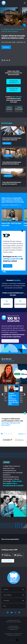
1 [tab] (2, 60)
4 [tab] (9, 60)
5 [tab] (11, 434)
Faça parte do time (13, 629)
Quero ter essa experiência (10, 341)
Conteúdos (6, 600)
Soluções (6, 589)
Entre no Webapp (8, 561)
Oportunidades (7, 595)
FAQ (4, 606)
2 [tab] (5, 60)
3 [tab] (7, 60)
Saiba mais (6, 47)
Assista (7, 381)
